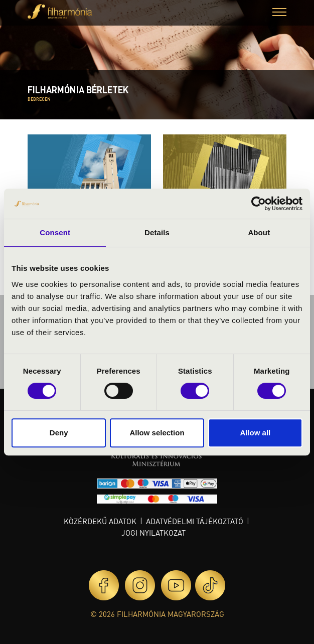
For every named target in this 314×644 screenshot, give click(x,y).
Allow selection (157, 433)
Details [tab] (157, 232)
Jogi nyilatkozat (153, 533)
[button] (279, 13)
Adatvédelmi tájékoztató (195, 521)
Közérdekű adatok (100, 521)
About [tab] (259, 232)
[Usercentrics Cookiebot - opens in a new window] (259, 204)
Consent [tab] (55, 232)
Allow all (255, 433)
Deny (59, 433)
